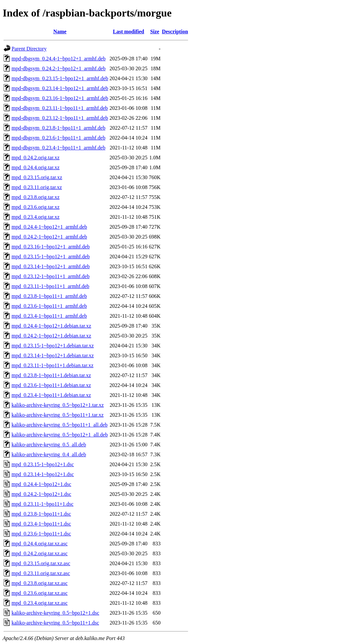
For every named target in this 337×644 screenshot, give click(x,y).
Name (60, 32)
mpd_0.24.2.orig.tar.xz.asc (40, 553)
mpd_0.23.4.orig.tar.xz (35, 217)
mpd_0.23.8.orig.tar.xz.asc (40, 583)
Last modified (129, 32)
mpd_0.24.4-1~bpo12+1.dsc (41, 484)
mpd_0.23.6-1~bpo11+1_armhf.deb (49, 306)
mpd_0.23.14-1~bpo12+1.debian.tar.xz (53, 355)
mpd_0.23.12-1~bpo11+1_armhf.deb (51, 276)
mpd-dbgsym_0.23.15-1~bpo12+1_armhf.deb (60, 78)
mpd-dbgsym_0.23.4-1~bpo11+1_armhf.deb (58, 148)
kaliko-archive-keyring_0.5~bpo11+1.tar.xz (58, 415)
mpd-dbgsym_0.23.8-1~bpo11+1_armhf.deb (58, 128)
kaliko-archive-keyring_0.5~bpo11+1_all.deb (60, 425)
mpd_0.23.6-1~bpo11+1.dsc (41, 534)
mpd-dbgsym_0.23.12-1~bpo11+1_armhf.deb (60, 118)
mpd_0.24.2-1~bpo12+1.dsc (41, 494)
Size (155, 32)
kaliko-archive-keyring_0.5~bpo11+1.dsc (55, 623)
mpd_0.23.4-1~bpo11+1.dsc (41, 524)
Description (175, 32)
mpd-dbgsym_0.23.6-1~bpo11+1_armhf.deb (58, 138)
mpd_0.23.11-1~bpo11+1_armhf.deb (51, 286)
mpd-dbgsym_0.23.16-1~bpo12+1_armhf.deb (60, 98)
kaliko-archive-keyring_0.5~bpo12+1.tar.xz (58, 405)
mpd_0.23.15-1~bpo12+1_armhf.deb (51, 257)
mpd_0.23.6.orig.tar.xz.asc (40, 593)
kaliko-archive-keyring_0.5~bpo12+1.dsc (55, 613)
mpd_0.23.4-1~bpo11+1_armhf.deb (49, 316)
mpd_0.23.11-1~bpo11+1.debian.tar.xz (52, 365)
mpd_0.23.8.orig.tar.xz (35, 197)
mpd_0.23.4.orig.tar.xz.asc (40, 603)
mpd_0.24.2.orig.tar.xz (35, 158)
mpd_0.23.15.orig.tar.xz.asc (41, 563)
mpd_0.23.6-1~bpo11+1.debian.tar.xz (51, 385)
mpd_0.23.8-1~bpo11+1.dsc (41, 514)
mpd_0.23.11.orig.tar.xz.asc (41, 573)
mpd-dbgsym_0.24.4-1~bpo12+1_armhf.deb (59, 59)
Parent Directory (29, 49)
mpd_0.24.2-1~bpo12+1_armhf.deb (49, 237)
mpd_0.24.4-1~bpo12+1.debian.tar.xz (51, 326)
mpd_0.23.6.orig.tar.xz (35, 207)
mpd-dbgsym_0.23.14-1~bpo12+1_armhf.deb (60, 88)
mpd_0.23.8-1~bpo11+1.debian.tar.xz (51, 375)
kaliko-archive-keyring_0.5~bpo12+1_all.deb (60, 435)
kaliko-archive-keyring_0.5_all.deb (49, 445)
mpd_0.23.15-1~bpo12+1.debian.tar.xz (53, 346)
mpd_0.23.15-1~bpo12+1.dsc (43, 464)
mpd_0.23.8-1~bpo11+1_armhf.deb (49, 296)
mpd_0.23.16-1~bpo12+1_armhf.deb (51, 247)
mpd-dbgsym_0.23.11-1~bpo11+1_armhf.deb (60, 108)
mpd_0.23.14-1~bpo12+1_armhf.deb (51, 266)
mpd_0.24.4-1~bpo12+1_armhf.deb (49, 227)
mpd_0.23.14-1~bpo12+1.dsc (43, 474)
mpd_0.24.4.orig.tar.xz (35, 167)
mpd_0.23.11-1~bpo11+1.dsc (43, 504)
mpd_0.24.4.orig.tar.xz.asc (40, 544)
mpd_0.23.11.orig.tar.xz (37, 187)
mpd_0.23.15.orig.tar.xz (37, 177)
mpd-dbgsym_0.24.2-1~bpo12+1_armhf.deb (59, 68)
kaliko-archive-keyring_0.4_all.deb (49, 454)
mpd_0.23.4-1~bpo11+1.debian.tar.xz (51, 395)
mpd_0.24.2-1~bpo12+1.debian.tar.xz (51, 336)
